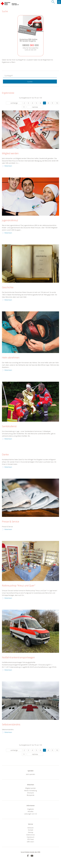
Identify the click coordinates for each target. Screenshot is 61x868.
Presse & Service (11, 522)
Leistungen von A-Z (31, 814)
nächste (35, 107)
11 (24, 107)
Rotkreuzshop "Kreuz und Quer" (19, 586)
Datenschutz (30, 835)
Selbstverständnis (11, 725)
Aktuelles (30, 811)
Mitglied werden (10, 153)
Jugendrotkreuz (10, 220)
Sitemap (31, 832)
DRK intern (30, 842)
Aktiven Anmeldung (30, 790)
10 (57, 103)
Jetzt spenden (31, 774)
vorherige (14, 103)
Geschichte (8, 287)
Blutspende (31, 795)
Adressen (30, 828)
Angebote (30, 809)
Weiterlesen (8, 166)
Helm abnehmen (11, 358)
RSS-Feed (30, 839)
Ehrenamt (31, 793)
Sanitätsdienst (9, 426)
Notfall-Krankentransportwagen (18, 657)
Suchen (30, 82)
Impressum (31, 837)
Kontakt (31, 830)
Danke (5, 455)
